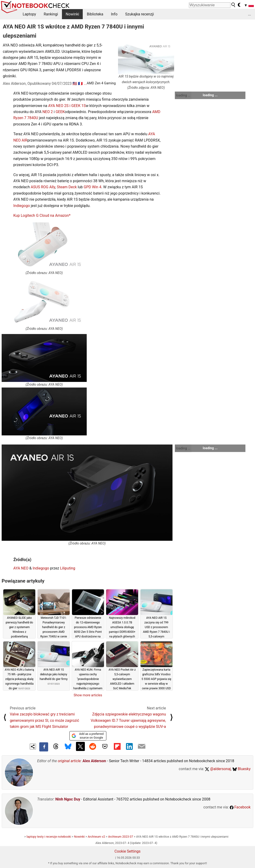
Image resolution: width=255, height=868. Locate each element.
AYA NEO (21, 568)
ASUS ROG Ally (43, 187)
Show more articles (88, 695)
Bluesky (242, 769)
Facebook (240, 807)
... (250, 14)
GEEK (60, 112)
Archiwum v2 (97, 837)
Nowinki (72, 14)
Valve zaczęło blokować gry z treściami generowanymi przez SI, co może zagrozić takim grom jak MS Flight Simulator (45, 720)
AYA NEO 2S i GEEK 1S (67, 106)
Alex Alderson (94, 761)
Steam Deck (67, 187)
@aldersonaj (218, 769)
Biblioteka (95, 14)
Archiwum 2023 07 (120, 837)
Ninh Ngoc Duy (68, 799)
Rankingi (51, 14)
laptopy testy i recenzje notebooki (49, 837)
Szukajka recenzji (140, 14)
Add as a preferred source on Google (88, 736)
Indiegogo (22, 206)
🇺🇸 (75, 84)
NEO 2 (47, 112)
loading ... (183, 95)
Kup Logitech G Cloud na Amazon (41, 215)
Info (114, 14)
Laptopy (29, 14)
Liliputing (68, 568)
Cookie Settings (128, 851)
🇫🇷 (80, 84)
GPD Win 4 (92, 187)
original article (69, 761)
